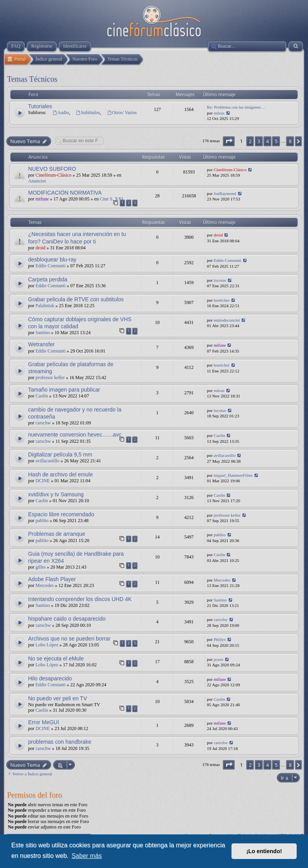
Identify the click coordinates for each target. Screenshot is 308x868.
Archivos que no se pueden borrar (69, 639)
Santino (43, 333)
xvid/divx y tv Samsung (56, 494)
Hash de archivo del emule (61, 474)
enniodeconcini (227, 320)
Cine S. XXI (112, 199)
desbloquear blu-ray (52, 260)
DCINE (43, 481)
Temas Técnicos (32, 79)
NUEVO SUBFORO (52, 169)
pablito (42, 521)
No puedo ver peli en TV (58, 698)
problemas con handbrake (60, 742)
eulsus (219, 113)
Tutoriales (40, 106)
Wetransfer (41, 344)
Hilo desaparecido (50, 678)
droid (40, 248)
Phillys (220, 639)
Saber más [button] (86, 856)
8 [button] (290, 141)
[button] (229, 141)
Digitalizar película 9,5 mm (60, 455)
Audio (61, 113)
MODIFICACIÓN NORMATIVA (65, 193)
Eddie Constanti (51, 266)
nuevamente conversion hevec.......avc (75, 435)
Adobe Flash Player (52, 579)
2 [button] (250, 141)
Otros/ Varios (122, 113)
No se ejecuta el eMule (56, 659)
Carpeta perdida (48, 279)
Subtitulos (88, 113)
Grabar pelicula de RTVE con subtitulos (76, 299)
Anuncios (37, 181)
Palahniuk (45, 306)
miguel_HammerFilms (233, 475)
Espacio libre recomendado (61, 514)
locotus (220, 280)
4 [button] (267, 141)
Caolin (42, 396)
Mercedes (45, 585)
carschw (43, 423)
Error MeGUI (44, 722)
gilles (41, 567)
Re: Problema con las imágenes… (236, 107)
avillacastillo (47, 461)
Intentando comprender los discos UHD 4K (80, 599)
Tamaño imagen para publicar (64, 390)
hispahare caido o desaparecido (67, 619)
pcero (218, 659)
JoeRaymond (225, 193)
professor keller (50, 378)
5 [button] (276, 141)
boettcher (222, 300)
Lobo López (47, 645)
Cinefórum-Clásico (53, 175)
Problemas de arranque (57, 534)
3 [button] (259, 141)
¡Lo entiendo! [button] (264, 851)
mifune (42, 199)
